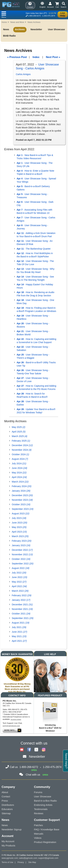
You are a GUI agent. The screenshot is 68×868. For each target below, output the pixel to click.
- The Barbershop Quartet (34, 249)
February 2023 (22, 541)
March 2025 (20, 436)
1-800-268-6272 (34, 16)
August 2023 (21, 514)
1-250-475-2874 (49, 16)
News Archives (34, 22)
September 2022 (23, 564)
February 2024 (22, 486)
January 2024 (21, 491)
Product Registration (45, 842)
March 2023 (20, 536)
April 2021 (19, 641)
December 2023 (22, 495)
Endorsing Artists (43, 805)
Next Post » (53, 57)
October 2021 (21, 614)
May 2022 (19, 582)
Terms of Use (7, 862)
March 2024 (20, 482)
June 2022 (19, 577)
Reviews (39, 813)
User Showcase (57, 29)
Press (5, 801)
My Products (8, 845)
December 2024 (22, 445)
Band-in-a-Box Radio (45, 801)
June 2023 (19, 523)
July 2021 (19, 627)
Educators (7, 809)
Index (36, 57)
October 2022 (21, 559)
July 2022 (19, 573)
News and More (17, 22)
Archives (20, 29)
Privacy (21, 862)
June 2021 (19, 632)
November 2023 (22, 500)
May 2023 (19, 527)
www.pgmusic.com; (10, 858)
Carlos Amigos (23, 74)
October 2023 (21, 504)
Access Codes (16, 719)
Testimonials (41, 809)
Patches (38, 825)
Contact (6, 796)
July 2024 (19, 463)
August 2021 (21, 623)
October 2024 (20, 454)
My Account (8, 841)
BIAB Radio (9, 36)
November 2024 (22, 450)
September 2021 (23, 618)
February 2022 (22, 595)
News (6, 29)
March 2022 (20, 591)
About (5, 792)
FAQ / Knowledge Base (47, 829)
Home (4, 22)
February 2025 (21, 441)
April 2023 (19, 532)
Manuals (39, 834)
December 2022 (22, 550)
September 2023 (23, 509)
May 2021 (19, 636)
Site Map (32, 862)
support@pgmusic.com (11, 726)
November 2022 (22, 554)
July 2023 (19, 518)
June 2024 (19, 468)
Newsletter (36, 29)
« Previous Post (17, 57)
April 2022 (19, 586)
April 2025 (19, 432)
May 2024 (19, 473)
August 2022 (21, 568)
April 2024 (19, 477)
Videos (38, 838)
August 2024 (20, 459)
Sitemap (6, 813)
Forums (38, 792)
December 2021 (22, 604)
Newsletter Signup (12, 829)
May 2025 (19, 427)
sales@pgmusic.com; (29, 858)
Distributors (8, 805)
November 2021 (22, 609)
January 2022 (21, 600)
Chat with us (33, 775)
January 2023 (21, 545)
